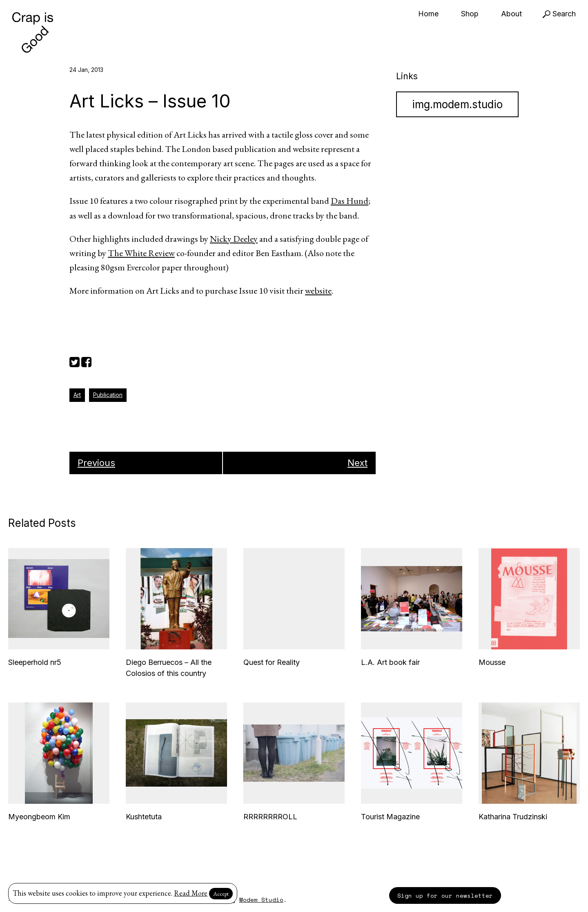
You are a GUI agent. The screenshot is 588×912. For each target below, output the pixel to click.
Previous (96, 463)
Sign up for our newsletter (445, 895)
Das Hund (350, 201)
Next (357, 463)
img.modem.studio (457, 104)
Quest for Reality (272, 662)
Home (428, 14)
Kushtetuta (144, 817)
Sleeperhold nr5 (35, 662)
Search (559, 14)
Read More (191, 893)
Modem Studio (261, 900)
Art (77, 395)
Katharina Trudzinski (513, 817)
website (318, 291)
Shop (470, 14)
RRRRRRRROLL (270, 817)
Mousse (492, 662)
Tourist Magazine (390, 817)
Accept (221, 894)
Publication (108, 395)
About (511, 14)
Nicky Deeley (234, 239)
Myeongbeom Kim (39, 817)
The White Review (141, 253)
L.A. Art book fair (390, 662)
